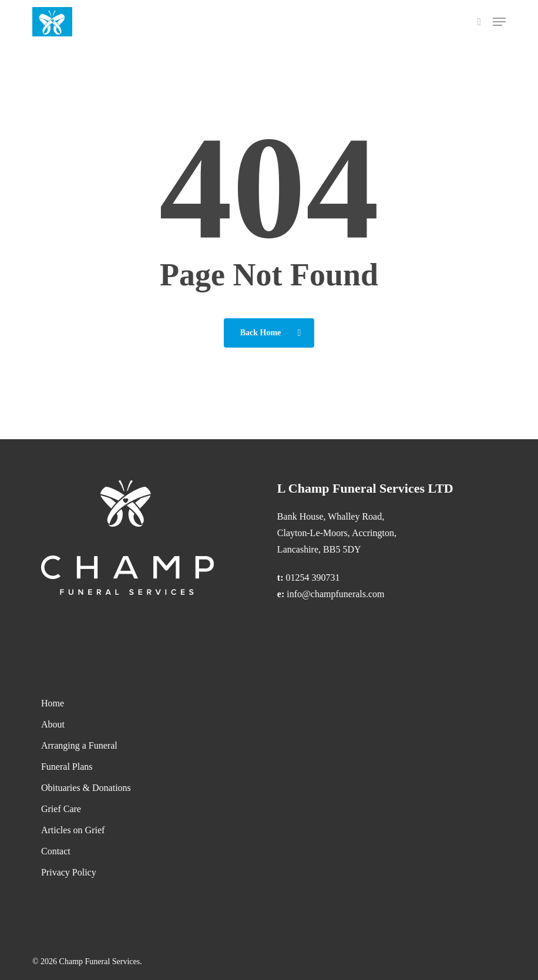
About (53, 724)
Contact (56, 851)
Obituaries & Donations (86, 788)
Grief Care (61, 809)
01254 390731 (313, 577)
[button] (499, 22)
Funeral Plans (67, 767)
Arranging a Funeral (79, 745)
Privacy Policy (69, 872)
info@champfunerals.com (335, 594)
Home (53, 703)
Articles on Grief (73, 830)
